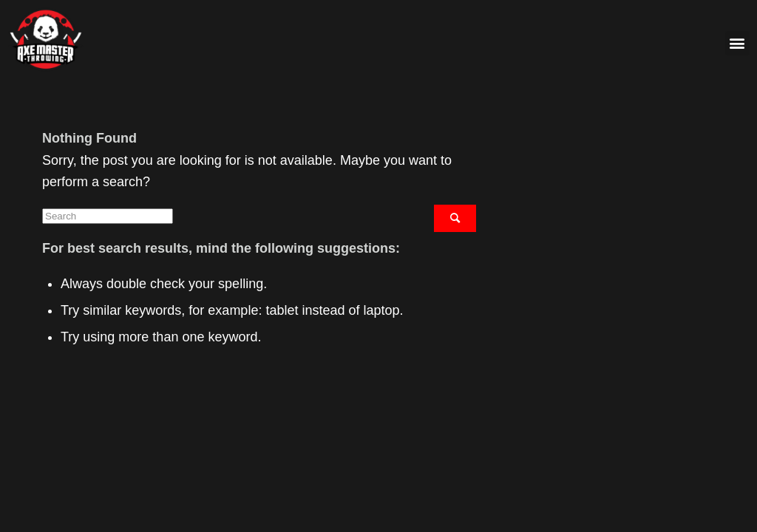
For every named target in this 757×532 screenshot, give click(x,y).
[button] (737, 43)
